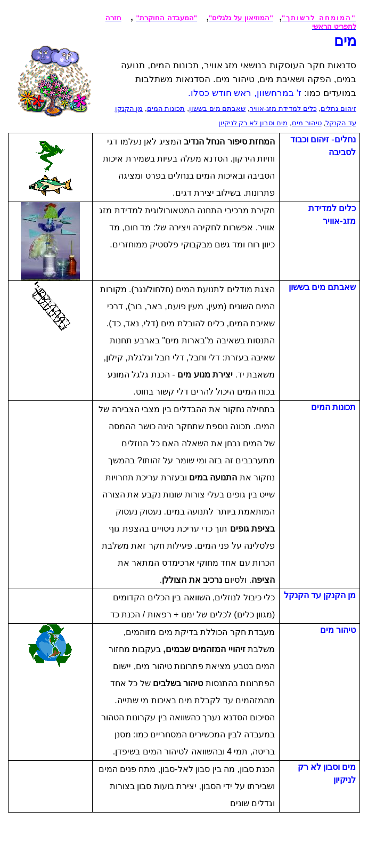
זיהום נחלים (338, 108)
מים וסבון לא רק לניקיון (253, 123)
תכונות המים (166, 108)
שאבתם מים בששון (217, 108)
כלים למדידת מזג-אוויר (283, 108)
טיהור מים (307, 123)
